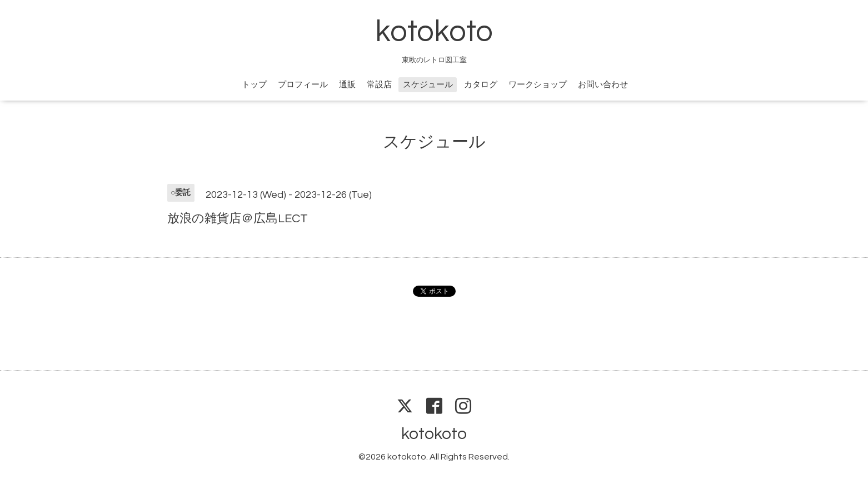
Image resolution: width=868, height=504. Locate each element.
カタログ (481, 85)
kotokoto (434, 32)
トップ (254, 85)
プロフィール (303, 85)
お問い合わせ (603, 85)
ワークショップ (538, 85)
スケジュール (428, 85)
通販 (347, 85)
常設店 (379, 85)
